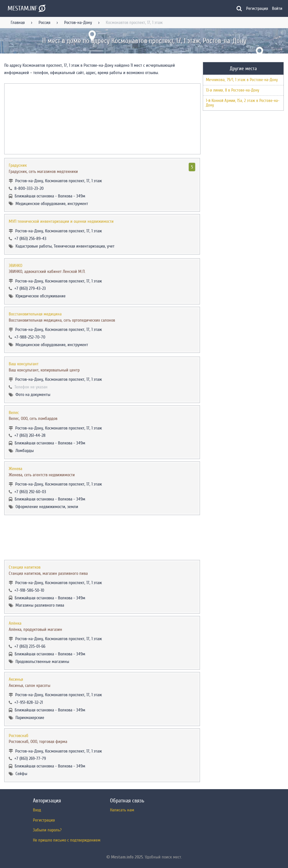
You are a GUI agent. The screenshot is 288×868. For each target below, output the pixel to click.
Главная (18, 23)
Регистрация (257, 8)
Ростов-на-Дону (78, 23)
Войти (277, 8)
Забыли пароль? (47, 830)
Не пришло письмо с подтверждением (67, 840)
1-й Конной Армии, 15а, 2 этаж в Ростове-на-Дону (243, 103)
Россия (44, 23)
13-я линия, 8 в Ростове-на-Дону (233, 90)
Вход (37, 810)
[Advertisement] (102, 538)
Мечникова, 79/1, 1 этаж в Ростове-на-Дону (242, 80)
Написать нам (122, 810)
